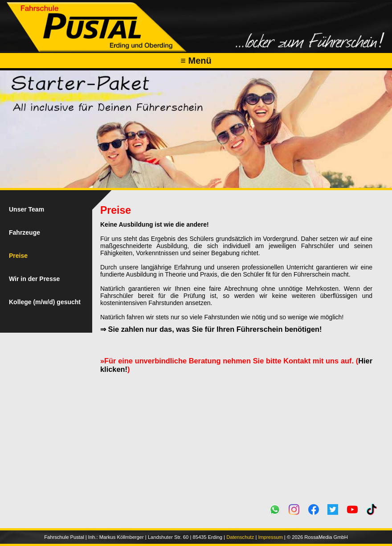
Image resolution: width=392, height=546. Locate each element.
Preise (18, 256)
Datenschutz (240, 537)
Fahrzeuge (24, 232)
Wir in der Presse (34, 279)
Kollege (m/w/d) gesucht (45, 302)
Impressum (270, 537)
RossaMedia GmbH (326, 537)
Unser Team (27, 209)
